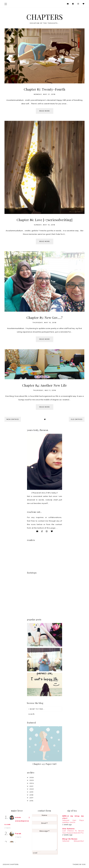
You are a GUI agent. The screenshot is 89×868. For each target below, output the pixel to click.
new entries (13, 419)
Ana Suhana (68, 829)
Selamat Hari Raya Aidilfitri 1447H (73, 821)
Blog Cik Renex (70, 839)
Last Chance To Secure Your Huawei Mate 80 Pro (73, 832)
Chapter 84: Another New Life (45, 385)
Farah (18, 833)
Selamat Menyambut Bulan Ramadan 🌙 (73, 842)
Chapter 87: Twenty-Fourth (45, 89)
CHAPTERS (45, 17)
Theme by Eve (79, 864)
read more (45, 111)
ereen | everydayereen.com (17, 821)
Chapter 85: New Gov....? (45, 318)
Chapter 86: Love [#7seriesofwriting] (45, 220)
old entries (77, 419)
